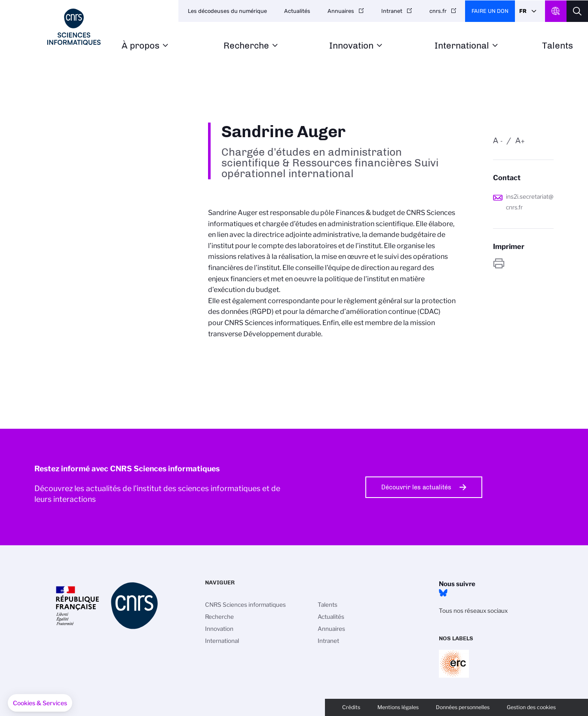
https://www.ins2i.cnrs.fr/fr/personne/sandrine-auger (523, 263)
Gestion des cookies (531, 707)
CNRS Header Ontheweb (556, 11)
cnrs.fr (438, 11)
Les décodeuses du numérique (227, 11)
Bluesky (443, 593)
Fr (523, 11)
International (462, 46)
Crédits (351, 707)
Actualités (297, 11)
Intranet (392, 11)
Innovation (351, 46)
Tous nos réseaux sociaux (473, 611)
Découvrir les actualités (416, 487)
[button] (40, 703)
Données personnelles (463, 707)
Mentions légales (398, 707)
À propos (141, 46)
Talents (557, 46)
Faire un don (490, 11)
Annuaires (341, 11)
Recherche (246, 46)
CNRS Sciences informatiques (245, 605)
